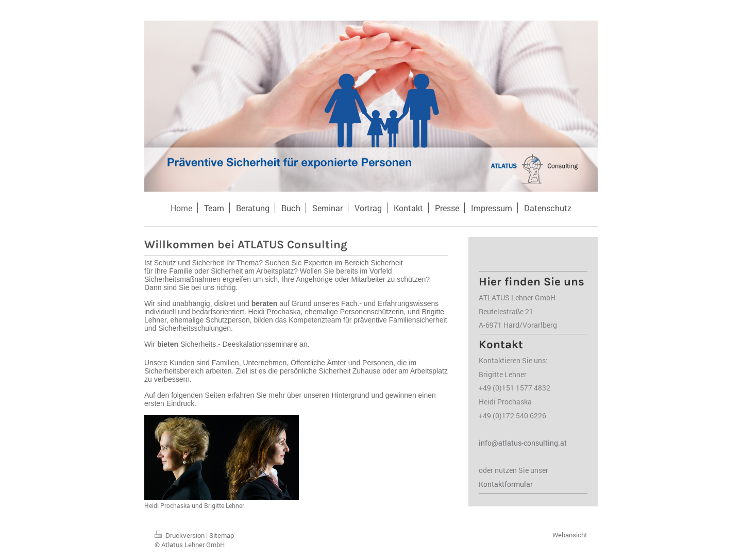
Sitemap (222, 535)
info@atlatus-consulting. (519, 443)
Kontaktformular (506, 484)
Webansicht (570, 535)
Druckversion (180, 535)
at (563, 443)
